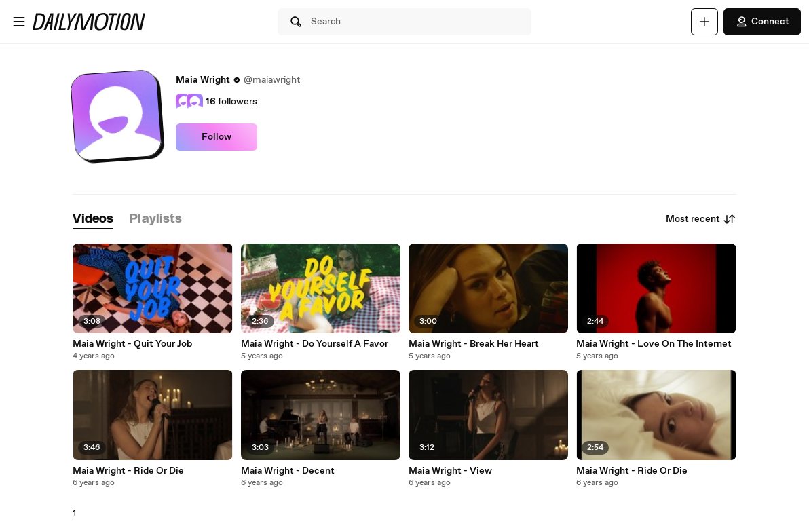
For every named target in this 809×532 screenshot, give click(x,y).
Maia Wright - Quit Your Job (132, 344)
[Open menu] (19, 22)
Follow (217, 137)
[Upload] (704, 22)
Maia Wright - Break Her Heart (474, 344)
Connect (762, 22)
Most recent (701, 219)
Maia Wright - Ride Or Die (128, 471)
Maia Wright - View (450, 471)
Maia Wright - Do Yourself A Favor (315, 344)
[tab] (93, 220)
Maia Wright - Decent (288, 471)
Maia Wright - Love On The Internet (654, 344)
